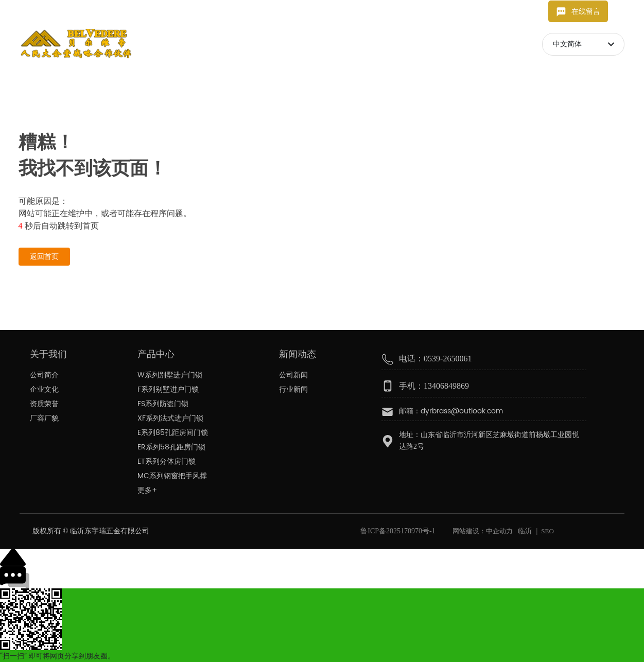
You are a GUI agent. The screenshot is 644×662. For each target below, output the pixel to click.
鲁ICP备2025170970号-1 (398, 531)
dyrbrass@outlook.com (76, 11)
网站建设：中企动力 (482, 531)
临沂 (525, 531)
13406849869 (171, 11)
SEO (547, 531)
